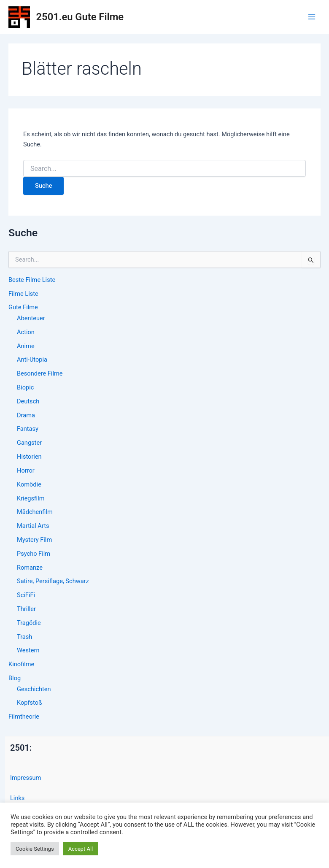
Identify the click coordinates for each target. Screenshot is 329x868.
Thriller (26, 609)
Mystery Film (34, 540)
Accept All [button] (81, 849)
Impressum (26, 778)
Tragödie (29, 623)
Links (17, 798)
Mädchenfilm (35, 512)
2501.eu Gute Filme (80, 17)
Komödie (29, 484)
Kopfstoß (30, 703)
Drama (26, 415)
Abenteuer (31, 318)
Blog (15, 678)
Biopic (25, 387)
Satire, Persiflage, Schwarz (53, 581)
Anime (26, 346)
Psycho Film (34, 554)
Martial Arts (33, 526)
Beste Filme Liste (32, 280)
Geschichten (34, 689)
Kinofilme (21, 664)
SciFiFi (26, 595)
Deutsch (28, 401)
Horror (26, 471)
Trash (24, 637)
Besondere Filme (40, 373)
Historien (29, 457)
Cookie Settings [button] (35, 849)
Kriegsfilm (31, 498)
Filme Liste (23, 294)
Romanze (30, 568)
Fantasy (28, 429)
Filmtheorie (24, 717)
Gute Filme (23, 307)
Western (28, 650)
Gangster (29, 443)
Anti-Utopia (32, 360)
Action (26, 332)
